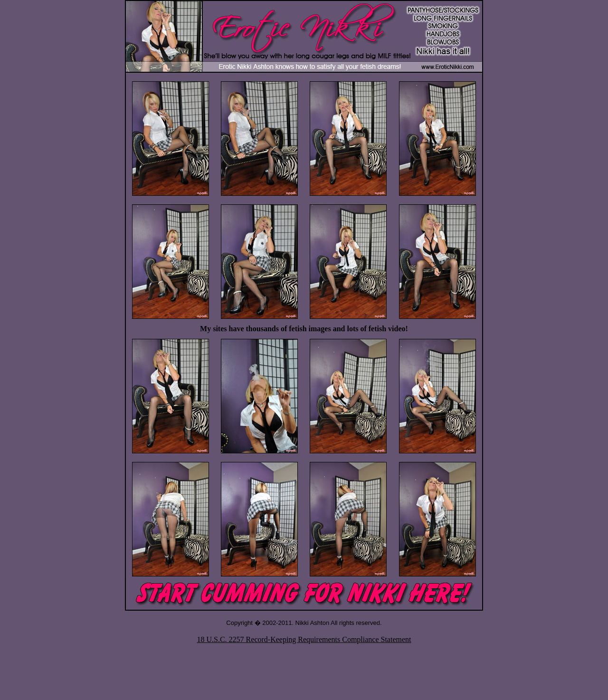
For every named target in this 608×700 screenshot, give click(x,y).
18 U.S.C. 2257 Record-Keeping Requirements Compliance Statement (304, 639)
